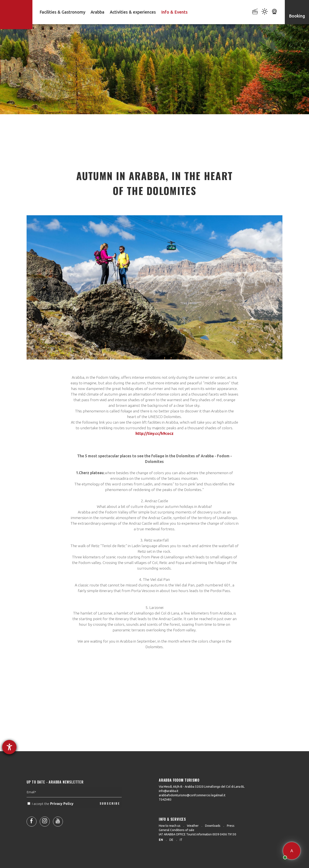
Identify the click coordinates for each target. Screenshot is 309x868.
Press (231, 826)
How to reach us (170, 826)
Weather (193, 826)
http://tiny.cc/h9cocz (154, 433)
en (161, 840)
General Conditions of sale (177, 830)
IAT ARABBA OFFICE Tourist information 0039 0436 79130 (198, 834)
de (171, 840)
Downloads (213, 826)
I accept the (51, 813)
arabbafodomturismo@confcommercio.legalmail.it (192, 795)
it (181, 840)
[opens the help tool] (9, 747)
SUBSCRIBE (110, 813)
